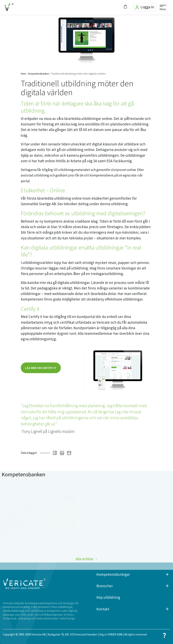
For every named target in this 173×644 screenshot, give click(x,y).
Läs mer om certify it (41, 368)
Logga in (145, 7)
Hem (23, 74)
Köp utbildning (108, 597)
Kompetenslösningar (113, 574)
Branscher (105, 586)
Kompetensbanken (39, 74)
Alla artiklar (85, 566)
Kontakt (103, 609)
